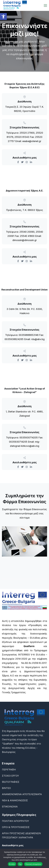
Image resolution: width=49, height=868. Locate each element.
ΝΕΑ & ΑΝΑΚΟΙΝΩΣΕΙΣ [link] (15, 800)
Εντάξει (12, 864)
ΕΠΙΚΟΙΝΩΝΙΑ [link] (10, 807)
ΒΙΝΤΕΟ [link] (6, 788)
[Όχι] (46, 858)
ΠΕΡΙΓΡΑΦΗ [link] (9, 770)
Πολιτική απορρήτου (33, 864)
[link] (3, 17)
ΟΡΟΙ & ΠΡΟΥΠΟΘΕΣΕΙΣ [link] (16, 827)
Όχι (20, 864)
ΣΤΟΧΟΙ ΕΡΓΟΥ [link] (10, 776)
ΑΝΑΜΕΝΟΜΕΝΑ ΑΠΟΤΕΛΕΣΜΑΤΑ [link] (22, 794)
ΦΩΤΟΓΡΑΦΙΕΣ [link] (11, 782)
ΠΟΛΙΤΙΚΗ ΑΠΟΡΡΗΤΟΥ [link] (15, 821)
